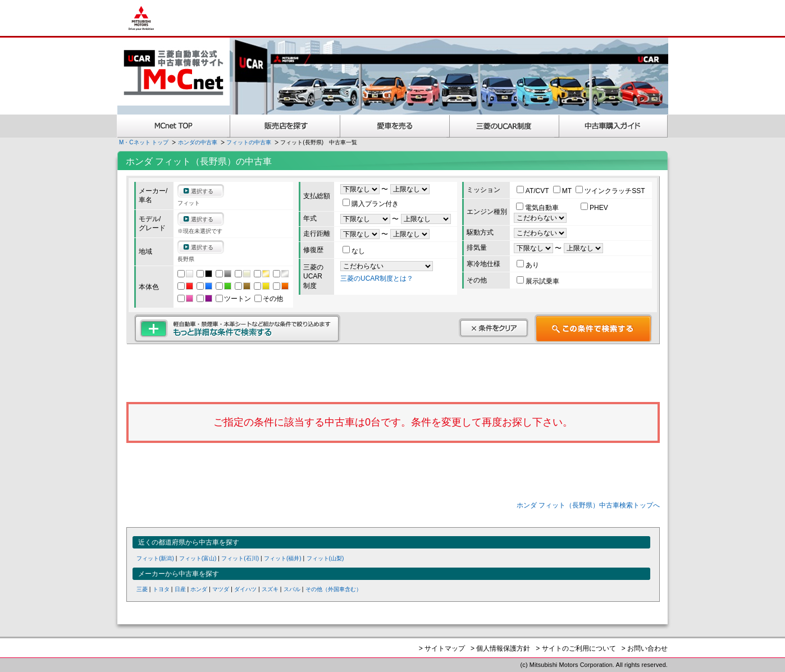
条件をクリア (494, 328)
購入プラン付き (371, 204)
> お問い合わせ (645, 648)
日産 (180, 589)
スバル (292, 589)
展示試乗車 (538, 281)
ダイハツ (245, 589)
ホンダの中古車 (198, 142)
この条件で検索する (593, 328)
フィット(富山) (198, 558)
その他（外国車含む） (334, 589)
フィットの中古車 (249, 142)
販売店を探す (285, 126)
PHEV (594, 208)
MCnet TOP (174, 126)
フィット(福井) (283, 558)
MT (563, 191)
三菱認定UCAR (505, 126)
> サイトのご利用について (576, 648)
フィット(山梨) (325, 558)
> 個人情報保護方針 (500, 648)
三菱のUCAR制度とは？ (377, 278)
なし (354, 251)
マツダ (221, 589)
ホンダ (199, 589)
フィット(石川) (240, 558)
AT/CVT (534, 191)
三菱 (142, 589)
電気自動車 (538, 208)
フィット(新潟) (155, 558)
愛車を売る (395, 126)
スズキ (270, 589)
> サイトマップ (442, 648)
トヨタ (161, 589)
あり (528, 265)
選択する (202, 191)
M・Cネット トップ (144, 142)
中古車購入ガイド (614, 126)
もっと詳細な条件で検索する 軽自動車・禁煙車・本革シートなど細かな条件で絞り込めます (237, 328)
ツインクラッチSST (610, 191)
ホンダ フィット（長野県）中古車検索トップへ (588, 505)
